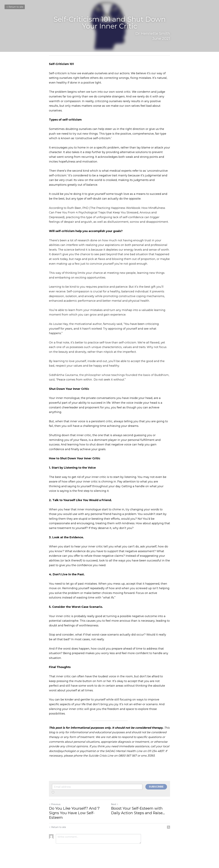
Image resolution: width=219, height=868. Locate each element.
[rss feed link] (169, 827)
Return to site (15, 7)
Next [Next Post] (115, 804)
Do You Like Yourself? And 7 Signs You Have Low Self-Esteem (74, 813)
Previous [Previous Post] (55, 804)
